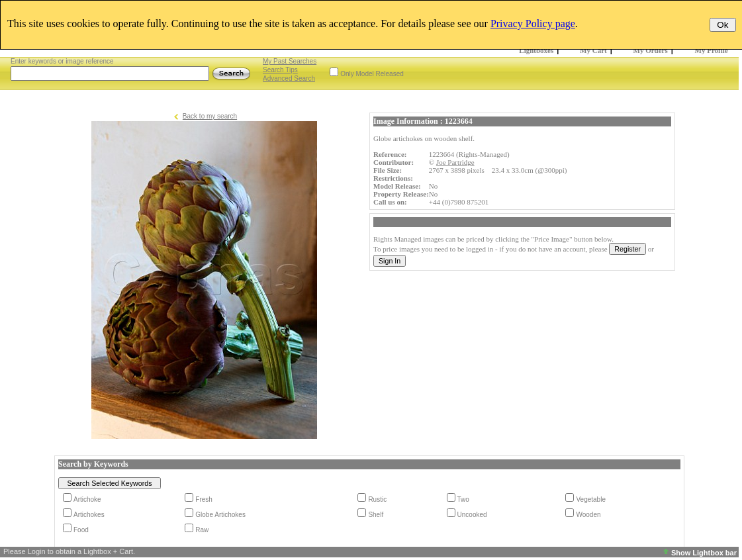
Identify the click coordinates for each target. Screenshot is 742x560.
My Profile (712, 50)
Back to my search (210, 116)
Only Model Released (372, 74)
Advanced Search (289, 78)
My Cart (593, 50)
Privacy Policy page (533, 23)
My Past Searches (290, 61)
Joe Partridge (455, 162)
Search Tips (280, 70)
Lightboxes (536, 50)
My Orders (651, 50)
